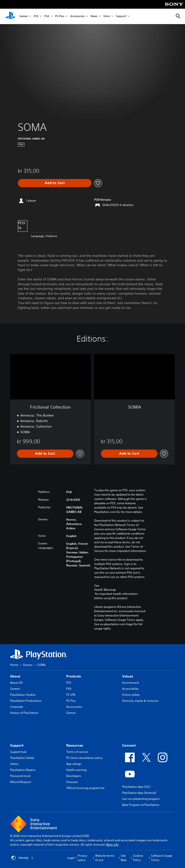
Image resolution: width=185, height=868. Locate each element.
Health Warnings (105, 590)
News (94, 17)
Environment (130, 683)
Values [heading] (128, 676)
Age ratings (74, 764)
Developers (74, 776)
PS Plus (60, 17)
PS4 (47, 17)
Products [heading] (74, 676)
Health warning (76, 770)
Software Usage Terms (162, 858)
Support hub (18, 752)
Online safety (131, 695)
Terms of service (77, 752)
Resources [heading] (75, 745)
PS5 (36, 17)
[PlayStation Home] (10, 16)
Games (23, 17)
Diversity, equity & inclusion (140, 701)
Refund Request (21, 782)
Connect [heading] (129, 745)
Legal (71, 858)
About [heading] (15, 676)
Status (14, 764)
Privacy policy (83, 858)
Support (121, 17)
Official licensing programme (85, 788)
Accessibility (130, 689)
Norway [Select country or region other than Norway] (22, 858)
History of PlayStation (24, 713)
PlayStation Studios (23, 695)
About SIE (16, 683)
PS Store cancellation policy (84, 758)
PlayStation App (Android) (139, 793)
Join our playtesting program (141, 799)
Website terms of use (105, 858)
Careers (15, 689)
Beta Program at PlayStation (141, 805)
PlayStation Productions (26, 701)
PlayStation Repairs (23, 770)
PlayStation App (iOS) (136, 787)
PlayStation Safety (22, 758)
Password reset (20, 776)
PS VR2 (71, 695)
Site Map (124, 858)
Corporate (17, 707)
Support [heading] (17, 745)
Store (107, 17)
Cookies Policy (138, 858)
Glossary (72, 782)
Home (14, 665)
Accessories (77, 17)
